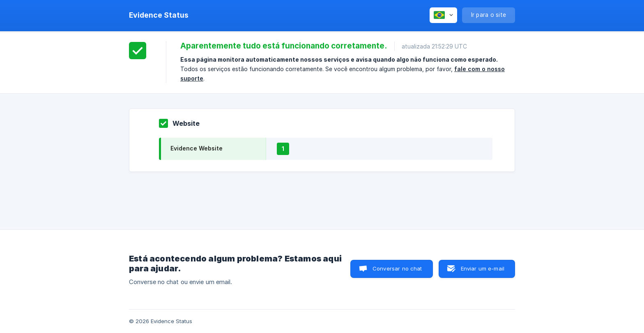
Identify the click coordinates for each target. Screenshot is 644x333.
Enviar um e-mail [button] (483, 268)
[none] (159, 15)
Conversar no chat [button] (397, 268)
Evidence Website (197, 148)
